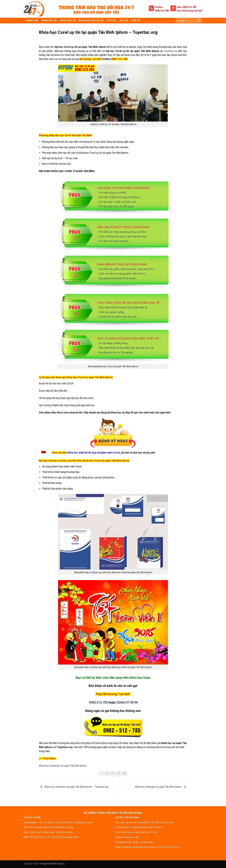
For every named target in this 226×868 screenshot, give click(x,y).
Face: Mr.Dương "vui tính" (190, 11)
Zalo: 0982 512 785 (186, 7)
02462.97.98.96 (127, 702)
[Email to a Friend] (113, 774)
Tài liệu (124, 21)
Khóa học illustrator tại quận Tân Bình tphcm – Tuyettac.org (74, 787)
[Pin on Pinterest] (119, 774)
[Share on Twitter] (107, 774)
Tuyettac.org (170, 51)
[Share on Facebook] (102, 774)
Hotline (159, 7)
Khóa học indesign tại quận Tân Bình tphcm (161, 787)
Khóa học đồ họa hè (91, 21)
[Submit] (199, 21)
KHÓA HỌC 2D (49, 21)
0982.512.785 (162, 11)
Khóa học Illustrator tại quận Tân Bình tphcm (63, 766)
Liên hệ (136, 21)
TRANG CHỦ (32, 21)
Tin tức (111, 21)
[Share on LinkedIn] (125, 774)
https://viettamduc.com (168, 847)
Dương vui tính (132, 837)
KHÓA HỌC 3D (68, 21)
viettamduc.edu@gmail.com (134, 847)
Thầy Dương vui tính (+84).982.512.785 (139, 832)
